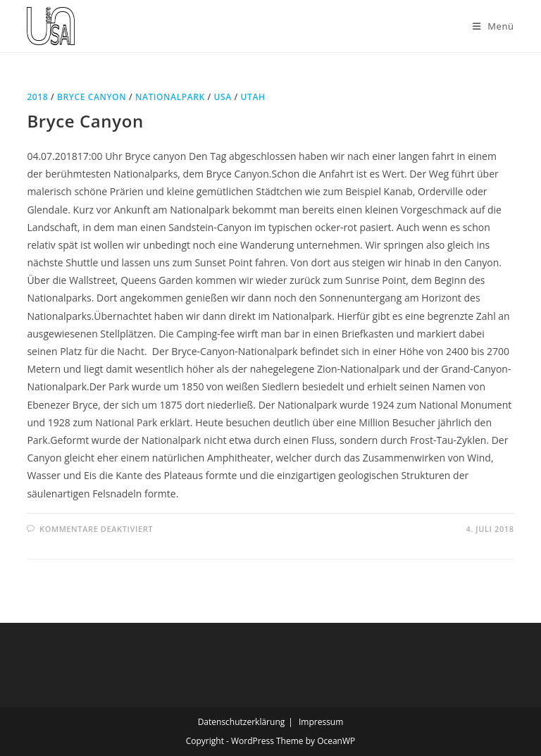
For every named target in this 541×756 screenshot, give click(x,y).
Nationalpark (170, 97)
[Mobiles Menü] (493, 26)
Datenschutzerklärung (242, 722)
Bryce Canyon (92, 97)
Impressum (321, 722)
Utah (253, 97)
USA (223, 97)
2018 (37, 97)
